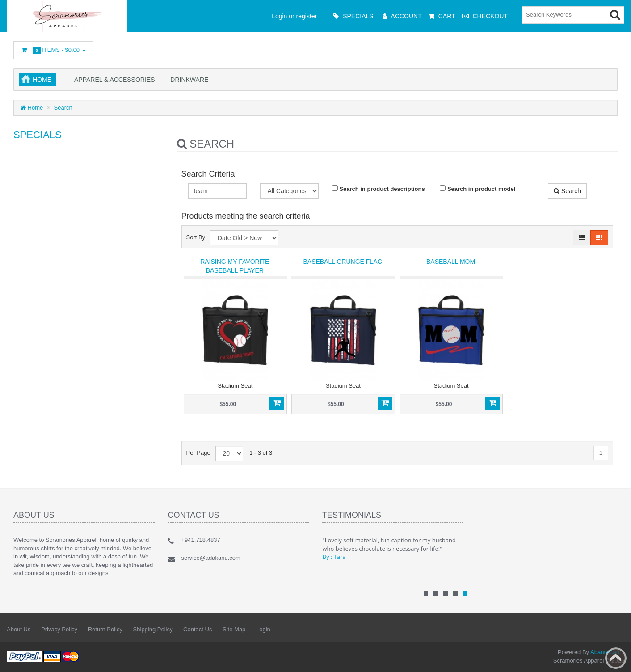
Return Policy (105, 629)
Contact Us (198, 629)
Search (63, 108)
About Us (19, 629)
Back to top (616, 658)
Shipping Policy (153, 629)
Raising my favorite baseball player (235, 266)
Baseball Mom (451, 262)
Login (263, 629)
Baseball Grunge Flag (343, 262)
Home (42, 80)
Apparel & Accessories (113, 80)
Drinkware (188, 80)
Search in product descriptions (379, 189)
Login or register (294, 16)
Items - (53, 50)
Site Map (234, 629)
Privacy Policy (59, 629)
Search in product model (477, 189)
